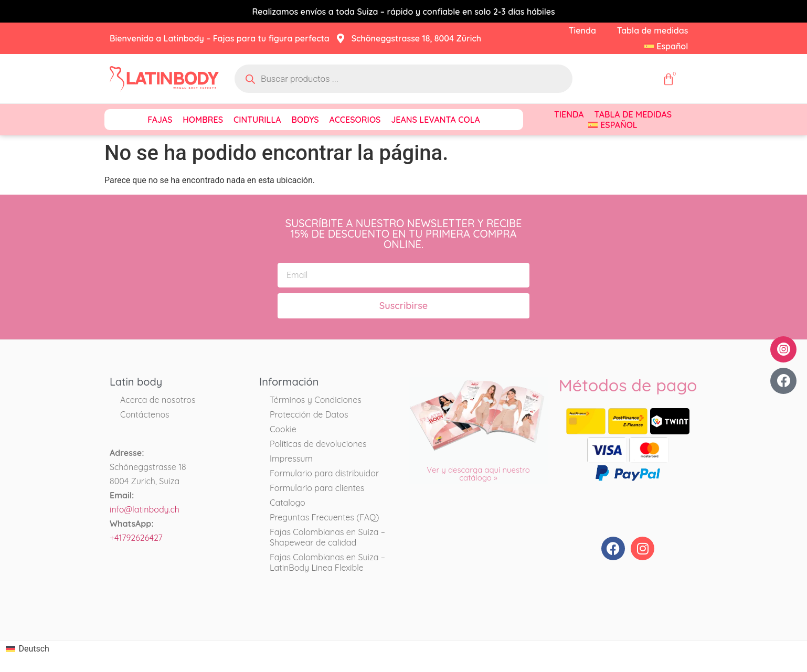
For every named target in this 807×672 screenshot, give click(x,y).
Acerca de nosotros (158, 400)
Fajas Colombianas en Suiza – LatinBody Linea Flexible (327, 562)
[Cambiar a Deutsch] (28, 649)
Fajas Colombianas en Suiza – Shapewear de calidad (327, 537)
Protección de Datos (309, 414)
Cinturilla (257, 120)
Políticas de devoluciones (318, 444)
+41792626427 (136, 538)
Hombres (203, 120)
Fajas (160, 120)
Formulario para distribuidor (324, 473)
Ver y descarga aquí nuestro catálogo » (478, 474)
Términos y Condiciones (316, 400)
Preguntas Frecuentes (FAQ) (324, 517)
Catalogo (288, 503)
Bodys (305, 120)
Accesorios (355, 120)
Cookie (283, 429)
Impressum (291, 458)
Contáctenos (145, 414)
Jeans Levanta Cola (435, 120)
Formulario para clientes (317, 488)
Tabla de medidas (653, 30)
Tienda (582, 30)
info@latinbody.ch (145, 509)
